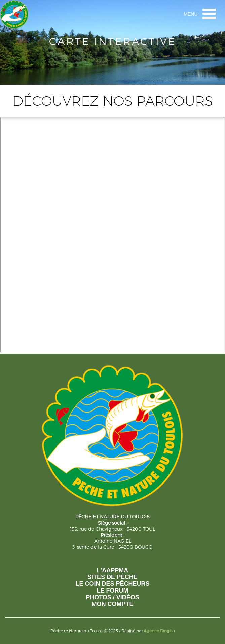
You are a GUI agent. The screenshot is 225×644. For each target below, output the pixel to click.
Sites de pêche (113, 577)
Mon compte (113, 604)
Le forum (113, 591)
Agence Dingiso (159, 631)
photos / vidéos (113, 597)
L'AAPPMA (113, 570)
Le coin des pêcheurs (112, 584)
